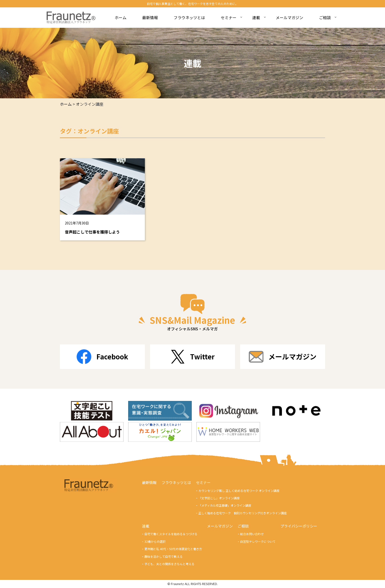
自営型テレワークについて (258, 542)
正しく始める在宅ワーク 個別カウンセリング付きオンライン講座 (243, 513)
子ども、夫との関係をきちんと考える (169, 564)
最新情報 (149, 483)
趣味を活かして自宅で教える (164, 557)
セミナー (203, 483)
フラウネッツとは (176, 483)
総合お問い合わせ (252, 534)
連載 (146, 526)
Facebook (102, 357)
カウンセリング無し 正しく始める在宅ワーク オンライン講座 (239, 491)
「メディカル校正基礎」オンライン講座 (225, 506)
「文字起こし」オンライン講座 (219, 498)
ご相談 (243, 526)
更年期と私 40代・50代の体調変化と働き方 (173, 549)
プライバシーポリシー (299, 526)
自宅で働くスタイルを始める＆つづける (171, 534)
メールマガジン (283, 357)
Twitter (192, 357)
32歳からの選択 (155, 542)
